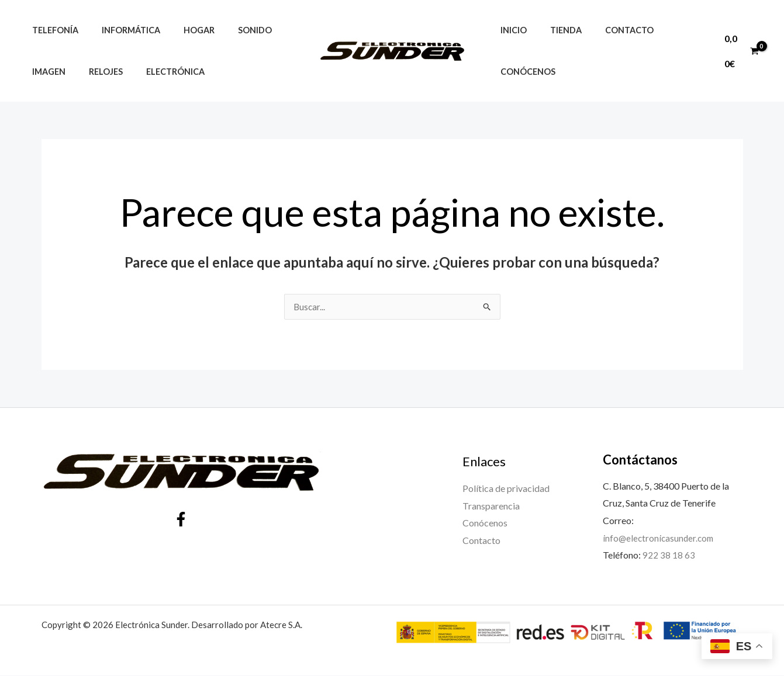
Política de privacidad (506, 489)
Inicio (510, 30)
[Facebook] (181, 520)
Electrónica (159, 72)
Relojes (96, 72)
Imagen (45, 72)
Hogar (183, 30)
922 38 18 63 (669, 555)
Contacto (612, 30)
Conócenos (524, 72)
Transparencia (491, 506)
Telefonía (52, 30)
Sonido (232, 30)
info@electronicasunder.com (660, 538)
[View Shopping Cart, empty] (739, 51)
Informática (121, 30)
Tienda (556, 30)
